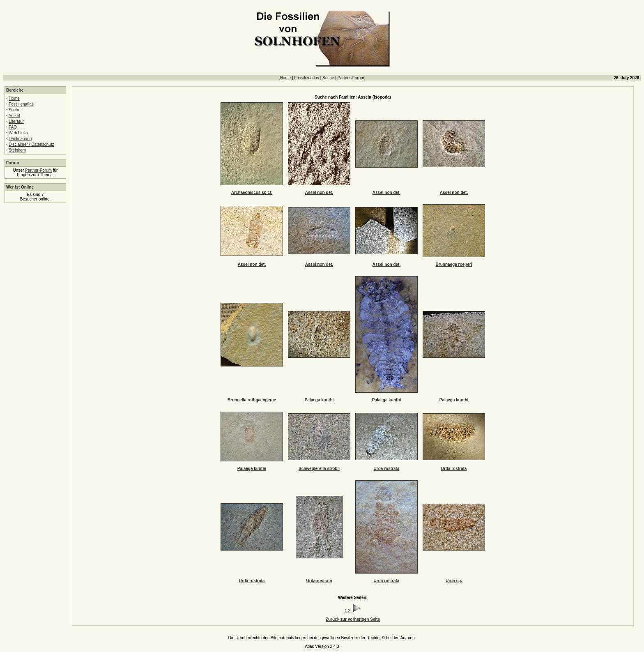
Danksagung (20, 139)
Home (285, 78)
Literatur (16, 121)
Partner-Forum (351, 78)
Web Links (18, 133)
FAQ (13, 127)
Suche (328, 78)
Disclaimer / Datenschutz (31, 144)
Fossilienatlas (307, 78)
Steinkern (17, 150)
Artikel (14, 116)
